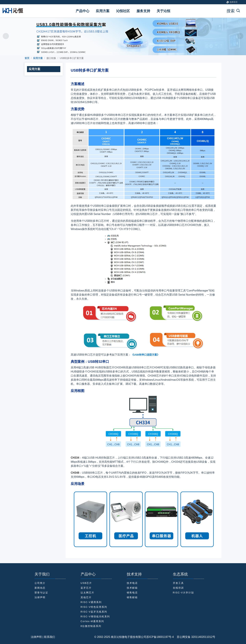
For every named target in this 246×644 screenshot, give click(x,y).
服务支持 (143, 11)
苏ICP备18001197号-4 (160, 637)
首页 (27, 58)
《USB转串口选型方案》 (145, 355)
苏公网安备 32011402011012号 (194, 637)
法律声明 (36, 637)
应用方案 (103, 11)
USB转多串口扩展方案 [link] (72, 58)
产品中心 (83, 11)
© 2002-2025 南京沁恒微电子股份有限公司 (120, 637)
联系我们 (50, 637)
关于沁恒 (163, 11)
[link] (27, 58)
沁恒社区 (123, 11)
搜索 (233, 11)
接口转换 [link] (51, 58)
